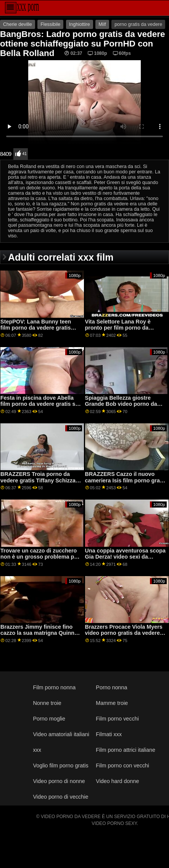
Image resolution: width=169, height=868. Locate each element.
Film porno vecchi (117, 719)
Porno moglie (49, 719)
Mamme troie (112, 703)
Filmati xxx (109, 734)
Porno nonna (111, 687)
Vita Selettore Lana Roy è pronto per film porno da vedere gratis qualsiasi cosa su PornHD (126, 331)
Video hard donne (117, 781)
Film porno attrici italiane (126, 750)
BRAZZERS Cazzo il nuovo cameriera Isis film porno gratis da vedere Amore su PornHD (126, 480)
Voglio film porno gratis (60, 766)
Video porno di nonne (59, 781)
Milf (102, 24)
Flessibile (50, 24)
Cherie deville (18, 24)
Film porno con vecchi (122, 766)
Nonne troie (47, 703)
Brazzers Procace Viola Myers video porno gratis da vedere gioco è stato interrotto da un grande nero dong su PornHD (124, 636)
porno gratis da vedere (138, 24)
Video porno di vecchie (60, 797)
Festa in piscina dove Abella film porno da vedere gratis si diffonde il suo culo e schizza (39, 404)
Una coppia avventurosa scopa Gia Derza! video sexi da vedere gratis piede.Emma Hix (125, 557)
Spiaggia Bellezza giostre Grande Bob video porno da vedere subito (121, 404)
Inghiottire (80, 24)
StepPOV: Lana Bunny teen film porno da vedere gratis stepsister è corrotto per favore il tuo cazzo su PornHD (41, 331)
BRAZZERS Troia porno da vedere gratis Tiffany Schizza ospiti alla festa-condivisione (38, 480)
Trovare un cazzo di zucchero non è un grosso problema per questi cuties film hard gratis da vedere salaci (40, 560)
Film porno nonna (54, 687)
